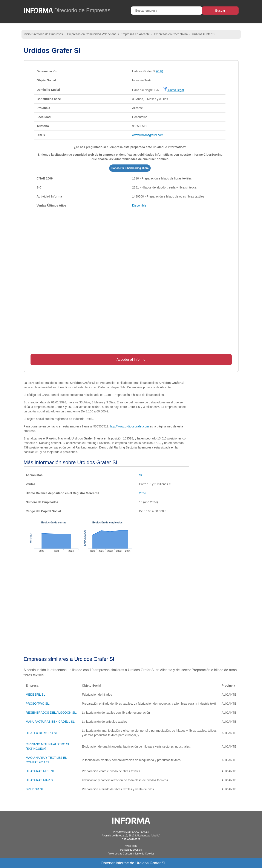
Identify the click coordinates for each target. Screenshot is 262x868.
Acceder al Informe (131, 360)
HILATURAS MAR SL (40, 780)
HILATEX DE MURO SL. (42, 733)
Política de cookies (131, 850)
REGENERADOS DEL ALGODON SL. (51, 713)
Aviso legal (131, 846)
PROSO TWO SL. (38, 704)
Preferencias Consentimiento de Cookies (131, 854)
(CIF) (160, 71)
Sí (140, 475)
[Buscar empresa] (167, 11)
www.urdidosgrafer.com (148, 135)
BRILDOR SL (35, 789)
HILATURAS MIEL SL (40, 771)
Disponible (139, 205)
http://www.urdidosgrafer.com (129, 426)
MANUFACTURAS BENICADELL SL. (51, 722)
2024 (142, 493)
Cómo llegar (174, 90)
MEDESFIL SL (36, 695)
